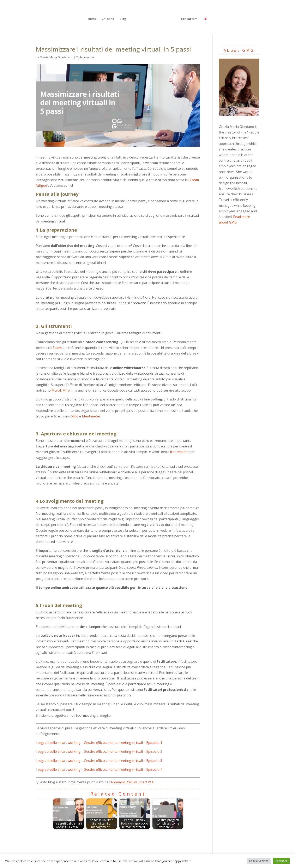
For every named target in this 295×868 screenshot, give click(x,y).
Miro (66, 390)
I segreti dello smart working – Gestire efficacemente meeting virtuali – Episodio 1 (99, 743)
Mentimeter (91, 416)
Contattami (189, 19)
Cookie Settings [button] (259, 861)
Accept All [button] (281, 861)
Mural (56, 390)
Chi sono (109, 19)
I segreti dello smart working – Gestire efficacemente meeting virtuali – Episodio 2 (99, 751)
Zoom (57, 348)
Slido (75, 416)
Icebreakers (179, 452)
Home (93, 19)
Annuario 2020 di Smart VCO (133, 782)
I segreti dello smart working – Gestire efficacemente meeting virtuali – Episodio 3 (99, 761)
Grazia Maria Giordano (55, 57)
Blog (123, 19)
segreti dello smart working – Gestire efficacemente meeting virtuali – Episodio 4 (100, 769)
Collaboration (85, 57)
